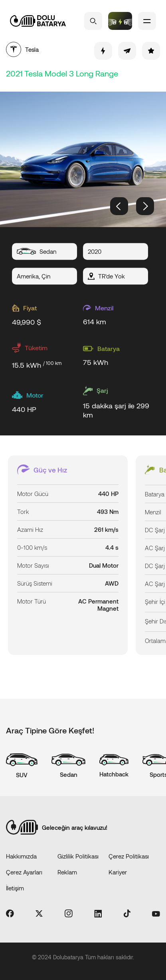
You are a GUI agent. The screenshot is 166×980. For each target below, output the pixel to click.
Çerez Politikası (129, 856)
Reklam (67, 872)
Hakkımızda (21, 856)
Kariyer (118, 872)
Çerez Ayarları (24, 872)
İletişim (15, 888)
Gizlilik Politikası (78, 856)
